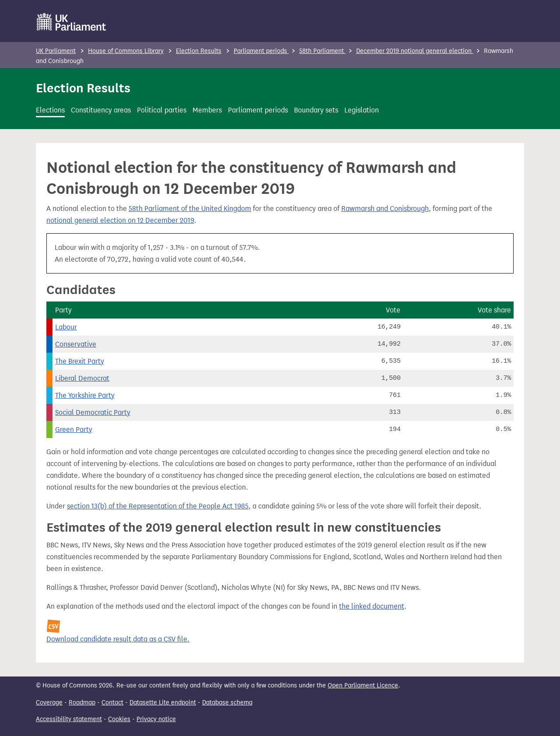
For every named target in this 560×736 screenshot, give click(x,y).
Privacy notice (156, 719)
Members (207, 110)
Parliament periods (261, 51)
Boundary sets (316, 110)
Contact (112, 703)
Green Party (74, 429)
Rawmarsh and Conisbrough (385, 209)
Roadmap (82, 703)
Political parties (162, 110)
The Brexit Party (80, 361)
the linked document (372, 606)
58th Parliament (322, 51)
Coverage (49, 703)
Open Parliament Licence (363, 685)
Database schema (227, 703)
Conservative (76, 344)
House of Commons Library (126, 51)
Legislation (362, 110)
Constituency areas (101, 110)
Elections (50, 110)
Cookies (119, 719)
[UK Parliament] (72, 22)
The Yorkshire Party (85, 395)
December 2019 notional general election (415, 51)
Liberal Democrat (82, 378)
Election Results (199, 51)
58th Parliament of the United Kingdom (190, 209)
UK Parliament (56, 51)
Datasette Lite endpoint (163, 703)
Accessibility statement (69, 719)
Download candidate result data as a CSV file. (118, 639)
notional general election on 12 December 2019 (120, 220)
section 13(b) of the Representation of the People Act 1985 (158, 506)
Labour (66, 327)
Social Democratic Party (93, 412)
